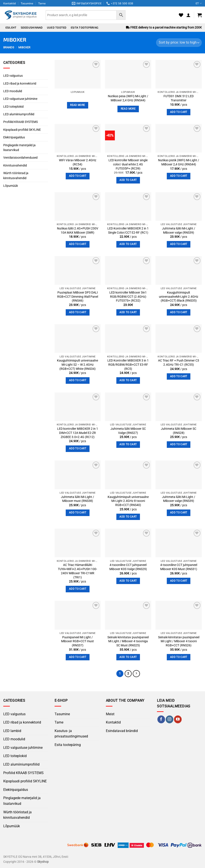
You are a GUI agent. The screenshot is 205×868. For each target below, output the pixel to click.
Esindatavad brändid (122, 731)
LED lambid (12, 731)
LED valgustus (13, 76)
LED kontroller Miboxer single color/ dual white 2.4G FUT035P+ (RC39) (128, 164)
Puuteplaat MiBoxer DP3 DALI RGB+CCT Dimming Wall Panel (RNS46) (78, 297)
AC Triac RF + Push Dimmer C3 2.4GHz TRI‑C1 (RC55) (179, 363)
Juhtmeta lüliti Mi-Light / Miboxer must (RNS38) (78, 499)
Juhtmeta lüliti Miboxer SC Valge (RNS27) (128, 431)
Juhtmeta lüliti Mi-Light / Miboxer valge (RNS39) (179, 231)
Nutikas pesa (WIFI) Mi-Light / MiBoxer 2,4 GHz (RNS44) (128, 98)
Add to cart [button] (179, 112)
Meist (110, 714)
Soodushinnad (32, 27)
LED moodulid (13, 91)
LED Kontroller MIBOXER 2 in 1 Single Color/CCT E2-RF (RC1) (128, 231)
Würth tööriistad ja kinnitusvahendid (16, 175)
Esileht (11, 27)
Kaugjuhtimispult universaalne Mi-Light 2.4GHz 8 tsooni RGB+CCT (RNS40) (128, 501)
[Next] (137, 674)
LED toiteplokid (13, 107)
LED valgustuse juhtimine (20, 99)
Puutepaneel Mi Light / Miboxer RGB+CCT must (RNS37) (78, 641)
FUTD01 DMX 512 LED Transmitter (179, 98)
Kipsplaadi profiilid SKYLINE (22, 130)
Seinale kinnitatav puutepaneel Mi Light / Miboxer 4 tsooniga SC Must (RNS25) (128, 641)
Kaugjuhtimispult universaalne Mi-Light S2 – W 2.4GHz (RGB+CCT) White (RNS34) (78, 365)
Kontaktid (10, 3)
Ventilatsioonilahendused (20, 158)
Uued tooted (57, 27)
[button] (188, 15)
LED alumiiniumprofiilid (19, 114)
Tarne (42, 3)
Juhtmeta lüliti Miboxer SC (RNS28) (179, 431)
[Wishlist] (181, 15)
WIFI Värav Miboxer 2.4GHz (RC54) (78, 162)
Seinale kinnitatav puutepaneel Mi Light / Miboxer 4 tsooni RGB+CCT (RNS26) (179, 641)
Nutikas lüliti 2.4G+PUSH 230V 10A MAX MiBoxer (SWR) (78, 231)
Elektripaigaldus (14, 137)
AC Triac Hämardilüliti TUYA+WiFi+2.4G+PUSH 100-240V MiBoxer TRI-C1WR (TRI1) (78, 571)
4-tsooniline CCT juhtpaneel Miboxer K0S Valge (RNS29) (128, 567)
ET (199, 3)
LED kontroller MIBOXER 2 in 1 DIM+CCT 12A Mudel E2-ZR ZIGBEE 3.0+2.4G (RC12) (78, 433)
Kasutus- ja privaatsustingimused (71, 734)
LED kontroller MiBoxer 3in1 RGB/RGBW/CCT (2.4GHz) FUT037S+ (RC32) (128, 297)
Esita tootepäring (84, 27)
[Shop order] (179, 43)
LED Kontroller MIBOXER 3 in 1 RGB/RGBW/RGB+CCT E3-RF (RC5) (128, 365)
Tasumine (27, 3)
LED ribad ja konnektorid (20, 83)
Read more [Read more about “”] (78, 105)
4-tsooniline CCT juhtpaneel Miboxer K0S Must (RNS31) (179, 567)
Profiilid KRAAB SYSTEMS (21, 122)
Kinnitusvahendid (15, 165)
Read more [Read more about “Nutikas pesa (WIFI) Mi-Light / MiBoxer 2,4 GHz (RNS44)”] (128, 109)
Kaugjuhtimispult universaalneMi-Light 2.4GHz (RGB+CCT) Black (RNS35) (179, 297)
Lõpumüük (11, 186)
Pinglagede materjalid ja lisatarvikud (19, 148)
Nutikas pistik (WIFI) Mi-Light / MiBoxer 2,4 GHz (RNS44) (179, 162)
